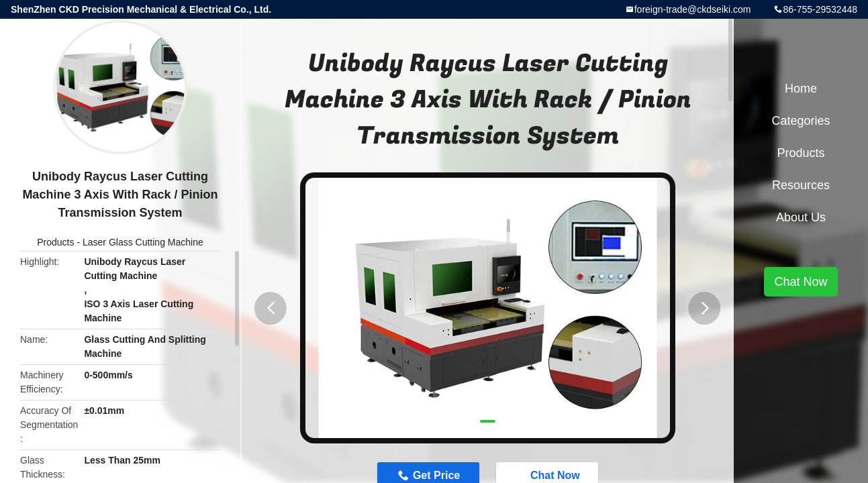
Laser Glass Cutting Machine (143, 242)
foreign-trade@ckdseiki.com (693, 9)
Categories (801, 121)
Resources (801, 185)
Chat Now (801, 282)
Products (55, 242)
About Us (801, 217)
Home (801, 89)
